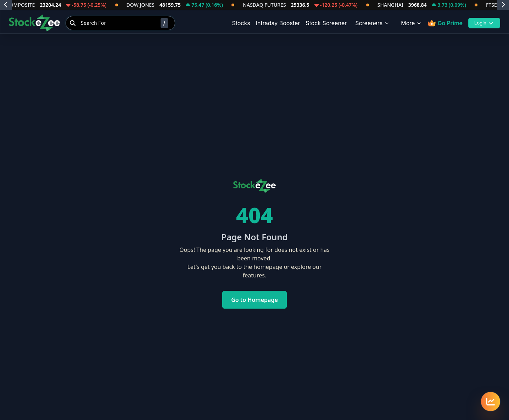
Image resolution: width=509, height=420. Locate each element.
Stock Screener (326, 23)
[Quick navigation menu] (491, 402)
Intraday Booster (278, 23)
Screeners (372, 23)
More (411, 23)
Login (484, 23)
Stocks (241, 23)
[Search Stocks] (120, 23)
